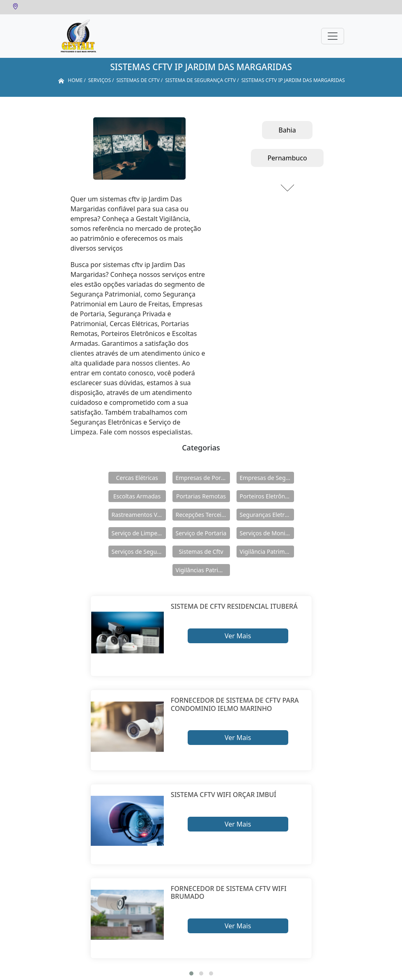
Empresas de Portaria (203, 478)
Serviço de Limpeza (138, 533)
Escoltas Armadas (137, 496)
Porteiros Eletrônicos (267, 496)
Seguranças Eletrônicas (267, 515)
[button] (191, 973)
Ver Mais (238, 636)
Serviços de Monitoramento (267, 533)
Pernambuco (287, 158)
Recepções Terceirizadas (203, 515)
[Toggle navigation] (333, 36)
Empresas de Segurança (267, 478)
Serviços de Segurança (139, 552)
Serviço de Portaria (201, 533)
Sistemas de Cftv (201, 552)
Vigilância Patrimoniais (267, 552)
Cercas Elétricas (137, 478)
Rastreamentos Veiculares (139, 515)
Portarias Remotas (201, 496)
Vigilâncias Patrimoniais (203, 570)
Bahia (287, 130)
